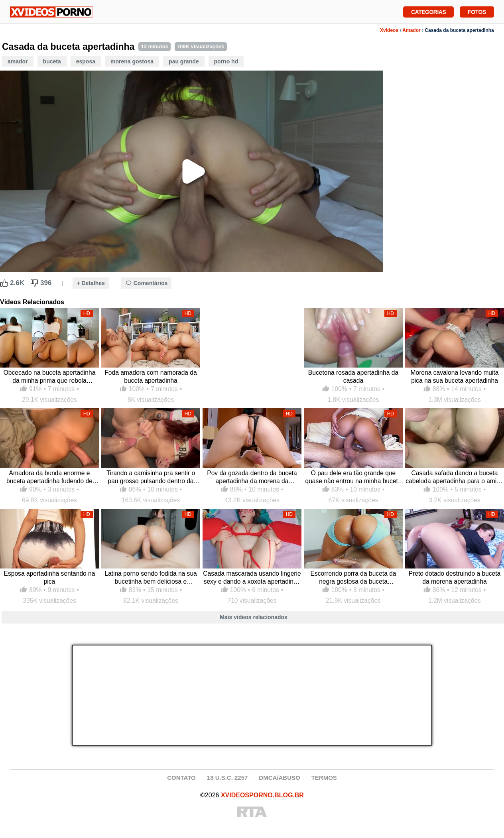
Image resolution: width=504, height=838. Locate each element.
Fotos (477, 11)
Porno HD (226, 61)
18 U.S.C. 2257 (227, 778)
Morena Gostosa (132, 61)
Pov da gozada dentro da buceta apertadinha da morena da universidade (252, 477)
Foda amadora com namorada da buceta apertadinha (151, 377)
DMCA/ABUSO (279, 778)
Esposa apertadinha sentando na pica (50, 577)
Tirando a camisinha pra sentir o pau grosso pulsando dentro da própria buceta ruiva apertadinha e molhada (151, 477)
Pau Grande (184, 61)
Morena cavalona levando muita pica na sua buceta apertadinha (454, 377)
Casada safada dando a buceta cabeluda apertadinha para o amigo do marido (454, 477)
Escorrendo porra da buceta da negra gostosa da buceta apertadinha (353, 578)
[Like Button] (4, 283)
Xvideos (389, 30)
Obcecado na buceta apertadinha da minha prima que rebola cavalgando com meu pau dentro (50, 377)
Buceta (52, 61)
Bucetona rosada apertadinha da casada (353, 377)
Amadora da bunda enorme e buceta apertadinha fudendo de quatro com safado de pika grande (50, 477)
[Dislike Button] (34, 283)
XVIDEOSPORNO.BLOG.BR (262, 795)
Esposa (86, 61)
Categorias (428, 11)
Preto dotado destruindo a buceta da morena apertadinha (455, 577)
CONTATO (181, 778)
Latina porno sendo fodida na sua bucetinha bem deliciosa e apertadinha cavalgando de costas (151, 578)
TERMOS (324, 778)
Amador (411, 30)
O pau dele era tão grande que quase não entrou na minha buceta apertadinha (353, 477)
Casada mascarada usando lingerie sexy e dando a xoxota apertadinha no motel (252, 578)
